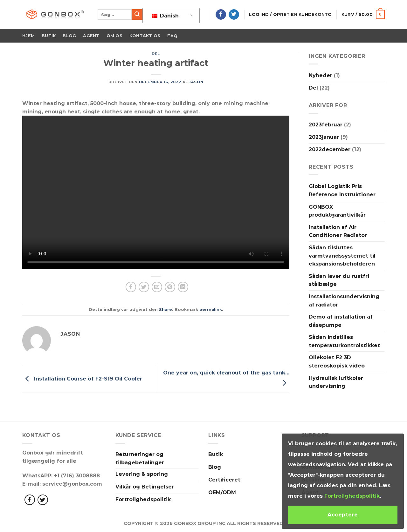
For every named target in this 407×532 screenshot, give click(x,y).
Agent (91, 36)
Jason (196, 82)
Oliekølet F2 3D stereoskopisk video (337, 362)
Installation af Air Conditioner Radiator (338, 231)
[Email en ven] (157, 287)
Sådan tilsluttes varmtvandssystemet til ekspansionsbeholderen (342, 256)
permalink (211, 310)
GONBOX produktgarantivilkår (337, 211)
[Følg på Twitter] (234, 15)
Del (156, 54)
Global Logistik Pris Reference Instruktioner (342, 190)
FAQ (172, 36)
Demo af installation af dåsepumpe (341, 321)
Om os (114, 36)
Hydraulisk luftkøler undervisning (336, 382)
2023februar (326, 125)
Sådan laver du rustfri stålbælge (339, 280)
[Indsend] (137, 15)
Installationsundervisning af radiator (344, 301)
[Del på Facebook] (131, 287)
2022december (330, 149)
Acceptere (343, 515)
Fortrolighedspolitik (352, 496)
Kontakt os (145, 36)
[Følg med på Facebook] (30, 500)
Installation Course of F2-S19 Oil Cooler (82, 378)
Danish (165, 16)
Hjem (28, 36)
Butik (49, 36)
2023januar (324, 137)
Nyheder (321, 75)
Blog (69, 36)
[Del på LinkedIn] (183, 287)
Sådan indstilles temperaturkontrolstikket (344, 341)
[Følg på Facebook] (221, 15)
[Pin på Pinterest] (170, 287)
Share (166, 310)
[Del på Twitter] (144, 287)
